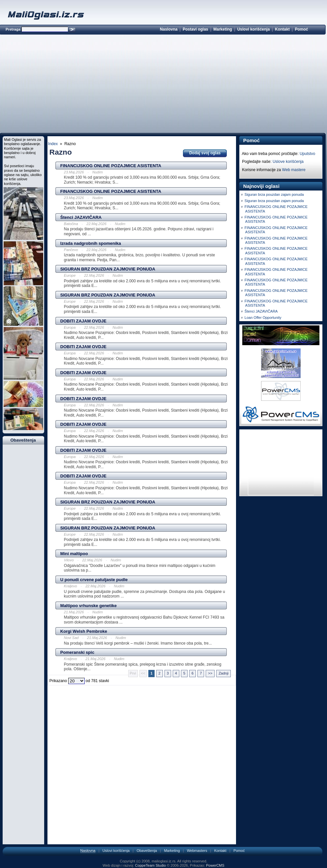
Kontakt (282, 29)
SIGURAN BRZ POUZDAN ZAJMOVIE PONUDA (108, 269)
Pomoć (301, 29)
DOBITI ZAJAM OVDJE (83, 321)
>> (210, 673)
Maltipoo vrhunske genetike (89, 606)
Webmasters (197, 851)
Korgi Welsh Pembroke (84, 631)
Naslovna (169, 29)
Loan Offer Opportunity (263, 318)
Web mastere (294, 170)
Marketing (223, 29)
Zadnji (223, 673)
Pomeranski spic (77, 652)
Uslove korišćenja (288, 162)
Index (53, 144)
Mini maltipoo (74, 554)
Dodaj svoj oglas (205, 153)
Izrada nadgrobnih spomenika (91, 243)
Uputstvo (307, 154)
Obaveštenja (147, 851)
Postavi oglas (195, 29)
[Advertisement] (163, 85)
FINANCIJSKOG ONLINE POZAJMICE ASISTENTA (111, 166)
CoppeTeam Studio (151, 865)
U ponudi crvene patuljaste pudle (94, 580)
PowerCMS (215, 865)
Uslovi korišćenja (254, 29)
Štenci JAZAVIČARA (81, 217)
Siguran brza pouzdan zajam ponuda (274, 194)
